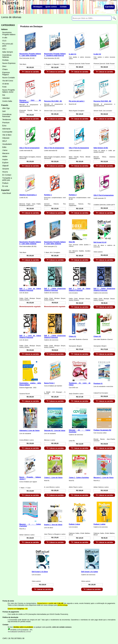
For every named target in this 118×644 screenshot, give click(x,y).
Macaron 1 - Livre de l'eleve (104, 478)
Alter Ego (6, 108)
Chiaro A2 (97, 336)
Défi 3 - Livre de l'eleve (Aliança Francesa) (30, 337)
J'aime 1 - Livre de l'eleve (53, 478)
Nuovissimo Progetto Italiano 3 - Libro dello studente (55, 243)
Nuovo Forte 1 (49, 383)
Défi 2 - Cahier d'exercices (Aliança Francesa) (104, 289)
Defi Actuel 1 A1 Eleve (40, 572)
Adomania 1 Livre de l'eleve (30, 431)
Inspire (5, 159)
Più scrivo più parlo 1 (77, 101)
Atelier (5, 156)
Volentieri (6, 98)
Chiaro (5, 69)
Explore (5, 163)
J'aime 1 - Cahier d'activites (79, 478)
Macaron (6, 153)
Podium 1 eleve (74, 524)
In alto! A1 (73, 54)
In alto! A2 (97, 54)
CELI (4, 49)
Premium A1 (98, 383)
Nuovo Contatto (9, 78)
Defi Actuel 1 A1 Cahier (90, 572)
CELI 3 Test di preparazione (54, 148)
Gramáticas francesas (7, 115)
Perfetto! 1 (48, 195)
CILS (4, 41)
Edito (4, 147)
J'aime (5, 150)
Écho (4, 126)
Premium (6, 123)
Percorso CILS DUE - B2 (102, 101)
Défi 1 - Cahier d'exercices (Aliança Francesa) (55, 289)
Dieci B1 (72, 242)
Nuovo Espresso (9, 63)
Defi (4, 111)
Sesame (6, 169)
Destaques (38, 7)
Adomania (6, 129)
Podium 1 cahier (99, 524)
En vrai (5, 186)
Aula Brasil (7, 193)
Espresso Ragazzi (6, 73)
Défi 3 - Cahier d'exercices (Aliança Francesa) (55, 337)
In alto (5, 38)
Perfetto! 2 (73, 195)
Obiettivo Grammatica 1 (28, 195)
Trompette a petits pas (7, 179)
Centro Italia (7, 101)
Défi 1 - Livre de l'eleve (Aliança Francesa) (30, 289)
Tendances (7, 119)
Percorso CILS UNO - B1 (53, 101)
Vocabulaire (7, 144)
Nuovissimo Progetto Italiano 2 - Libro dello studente (30, 243)
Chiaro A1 (72, 336)
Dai (4, 95)
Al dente (6, 84)
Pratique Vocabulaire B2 (102, 430)
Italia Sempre (8, 52)
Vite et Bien (7, 135)
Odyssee (6, 138)
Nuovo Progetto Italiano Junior (9, 91)
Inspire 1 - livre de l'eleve (53, 525)
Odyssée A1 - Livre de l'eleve (55, 431)
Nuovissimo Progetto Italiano (9, 33)
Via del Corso (8, 81)
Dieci (4, 66)
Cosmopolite (7, 132)
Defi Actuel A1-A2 (100, 242)
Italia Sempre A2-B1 (101, 148)
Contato (63, 7)
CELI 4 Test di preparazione (79, 148)
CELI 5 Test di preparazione (104, 195)
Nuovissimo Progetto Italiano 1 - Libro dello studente (30, 55)
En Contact (7, 175)
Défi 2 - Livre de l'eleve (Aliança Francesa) (80, 289)
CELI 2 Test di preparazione (29, 148)
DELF (5, 141)
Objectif (5, 166)
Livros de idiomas (11, 17)
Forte (4, 87)
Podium (5, 183)
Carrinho (109, 7)
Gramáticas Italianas (7, 56)
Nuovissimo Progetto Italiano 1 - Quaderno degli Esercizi (55, 55)
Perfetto (5, 60)
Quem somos (51, 7)
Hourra (5, 172)
